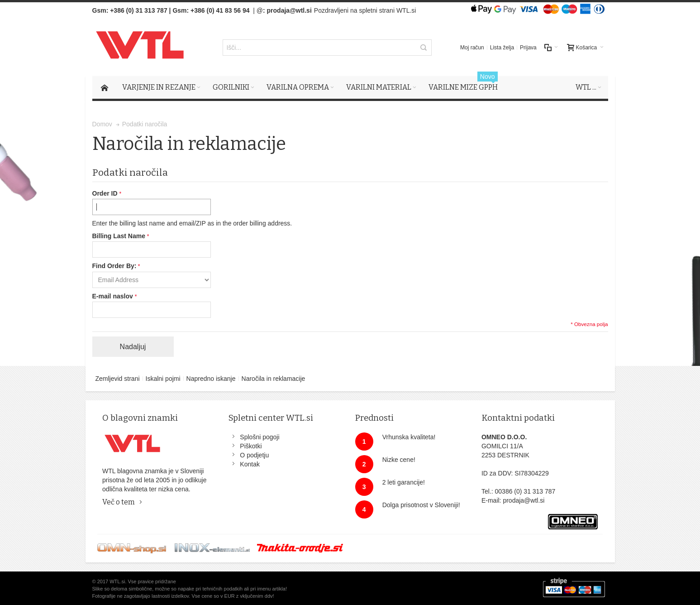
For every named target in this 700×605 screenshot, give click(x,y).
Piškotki (251, 446)
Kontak (250, 464)
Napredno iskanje (211, 379)
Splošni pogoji (260, 437)
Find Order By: (114, 266)
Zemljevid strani (118, 379)
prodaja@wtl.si (289, 10)
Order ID (106, 193)
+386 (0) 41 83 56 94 (220, 10)
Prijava (528, 48)
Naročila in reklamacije (274, 379)
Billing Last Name (120, 236)
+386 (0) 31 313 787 (139, 10)
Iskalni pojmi (163, 379)
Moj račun (472, 48)
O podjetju (254, 455)
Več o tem (119, 502)
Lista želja (502, 48)
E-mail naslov (114, 296)
